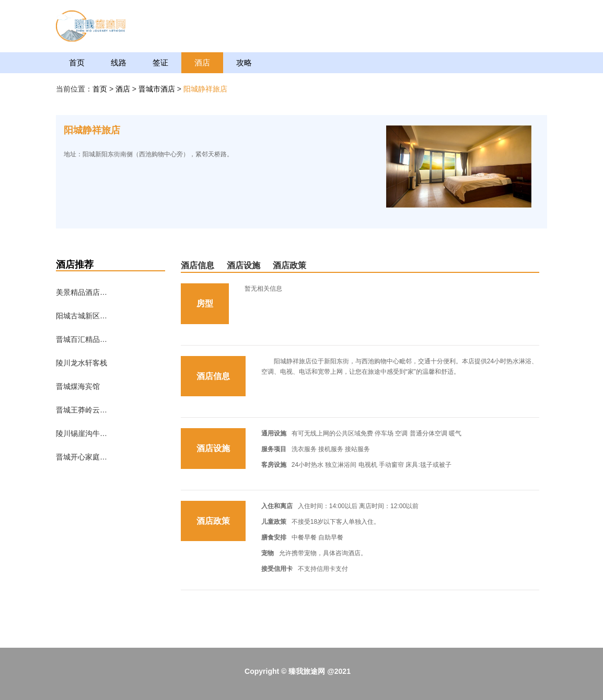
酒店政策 (289, 265)
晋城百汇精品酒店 (82, 339)
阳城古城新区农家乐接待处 (82, 316)
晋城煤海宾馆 (78, 386)
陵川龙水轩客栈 (82, 363)
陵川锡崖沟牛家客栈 (82, 433)
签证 (160, 62)
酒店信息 (198, 265)
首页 (77, 62)
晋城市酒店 (158, 89)
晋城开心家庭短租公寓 (82, 457)
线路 (119, 62)
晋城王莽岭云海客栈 (82, 410)
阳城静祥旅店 (205, 89)
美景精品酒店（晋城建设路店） (82, 292)
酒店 (202, 62)
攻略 (244, 62)
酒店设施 (243, 265)
